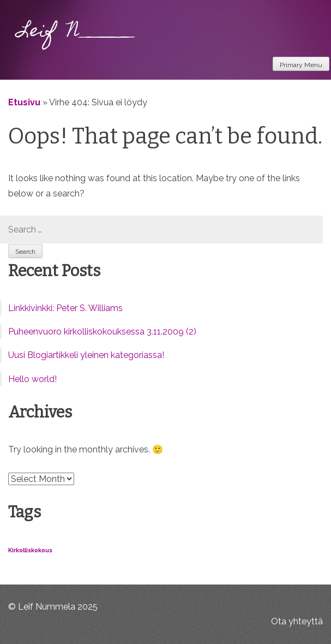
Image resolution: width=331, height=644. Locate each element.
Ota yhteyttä (297, 621)
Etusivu (24, 102)
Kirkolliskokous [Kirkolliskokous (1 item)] (30, 550)
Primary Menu (301, 65)
